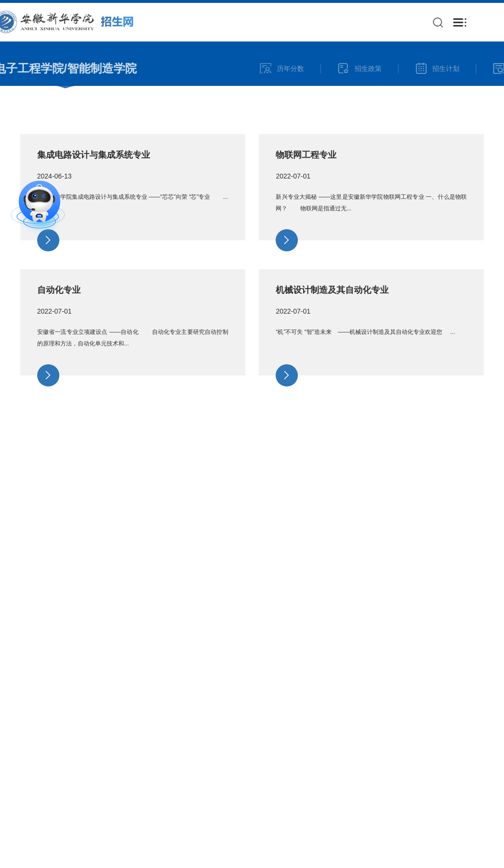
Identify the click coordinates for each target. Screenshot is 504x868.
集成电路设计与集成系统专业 (94, 178)
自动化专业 (59, 313)
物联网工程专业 (306, 178)
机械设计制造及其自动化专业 (332, 313)
